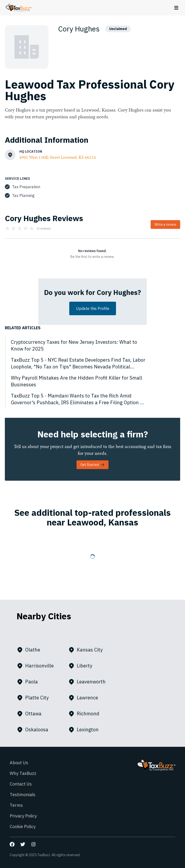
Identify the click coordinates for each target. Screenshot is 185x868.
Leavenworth (89, 682)
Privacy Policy (23, 816)
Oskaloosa (35, 730)
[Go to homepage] (19, 8)
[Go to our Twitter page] (23, 844)
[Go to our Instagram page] (33, 844)
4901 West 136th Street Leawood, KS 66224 (58, 157)
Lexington (85, 730)
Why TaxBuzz (23, 773)
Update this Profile (93, 308)
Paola (29, 682)
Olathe (31, 650)
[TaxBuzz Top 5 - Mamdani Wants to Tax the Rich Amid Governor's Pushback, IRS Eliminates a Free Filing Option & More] (92, 399)
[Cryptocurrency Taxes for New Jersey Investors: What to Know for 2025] (92, 345)
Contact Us (21, 784)
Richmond (86, 714)
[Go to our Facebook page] (12, 844)
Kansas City (88, 650)
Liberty (82, 666)
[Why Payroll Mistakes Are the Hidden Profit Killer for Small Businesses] (92, 381)
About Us (19, 763)
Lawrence (85, 698)
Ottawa (31, 714)
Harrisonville (37, 666)
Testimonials (23, 795)
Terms (16, 805)
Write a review (165, 224)
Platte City (35, 698)
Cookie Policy (23, 827)
